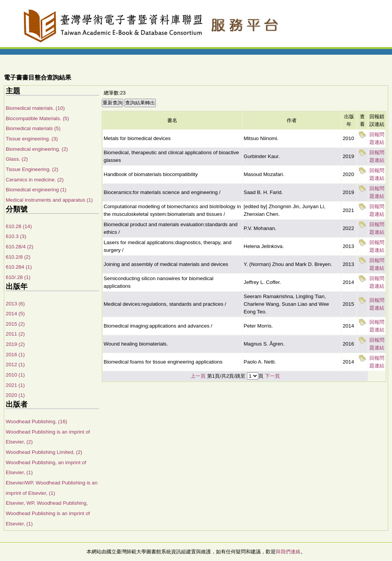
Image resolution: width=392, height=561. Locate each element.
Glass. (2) (17, 159)
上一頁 (198, 376)
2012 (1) (15, 364)
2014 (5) (15, 314)
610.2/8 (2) (18, 257)
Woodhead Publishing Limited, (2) (44, 452)
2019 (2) (15, 344)
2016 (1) (15, 355)
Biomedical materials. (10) (35, 108)
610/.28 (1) (18, 277)
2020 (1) (15, 395)
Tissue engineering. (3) (32, 139)
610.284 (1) (19, 267)
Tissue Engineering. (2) (32, 169)
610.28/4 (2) (20, 247)
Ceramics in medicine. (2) (35, 180)
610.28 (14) (19, 226)
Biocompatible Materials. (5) (37, 118)
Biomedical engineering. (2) (37, 149)
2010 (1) (15, 375)
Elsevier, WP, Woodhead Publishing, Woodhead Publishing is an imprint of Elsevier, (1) (48, 513)
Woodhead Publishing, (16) (37, 422)
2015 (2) (15, 324)
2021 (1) (15, 385)
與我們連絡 (288, 552)
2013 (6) (15, 304)
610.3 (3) (16, 236)
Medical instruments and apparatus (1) (49, 200)
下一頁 (272, 376)
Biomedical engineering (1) (36, 190)
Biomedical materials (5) (33, 128)
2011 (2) (15, 334)
